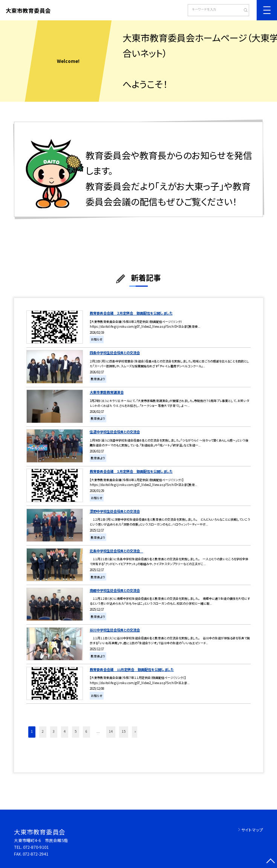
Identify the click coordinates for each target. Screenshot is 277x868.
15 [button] (124, 731)
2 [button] (43, 731)
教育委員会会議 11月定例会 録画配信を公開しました (132, 669)
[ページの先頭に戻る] (271, 862)
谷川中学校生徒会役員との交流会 (115, 630)
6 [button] (86, 731)
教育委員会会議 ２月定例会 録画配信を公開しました (131, 313)
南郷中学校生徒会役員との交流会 (115, 590)
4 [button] (65, 731)
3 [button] (54, 731)
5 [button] (76, 731)
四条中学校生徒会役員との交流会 (115, 353)
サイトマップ (252, 830)
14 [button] (111, 731)
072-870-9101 (36, 847)
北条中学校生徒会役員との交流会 (116, 551)
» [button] (135, 731)
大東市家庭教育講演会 (107, 392)
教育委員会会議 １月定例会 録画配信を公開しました (131, 471)
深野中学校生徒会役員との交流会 (115, 511)
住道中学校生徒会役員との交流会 (115, 432)
